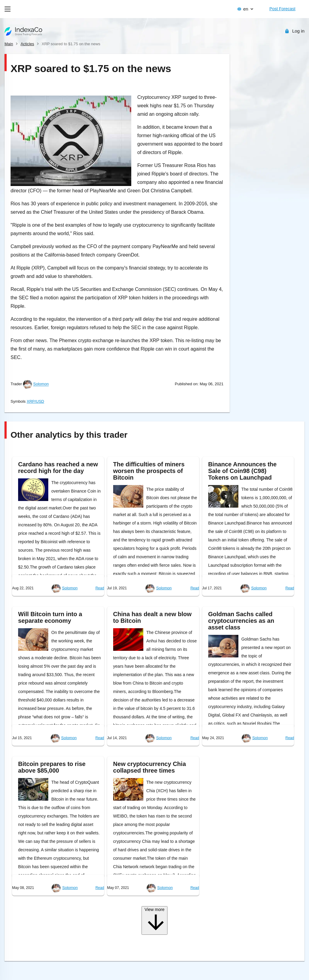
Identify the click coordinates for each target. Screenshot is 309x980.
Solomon (41, 384)
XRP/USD (35, 401)
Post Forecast (282, 9)
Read (100, 588)
